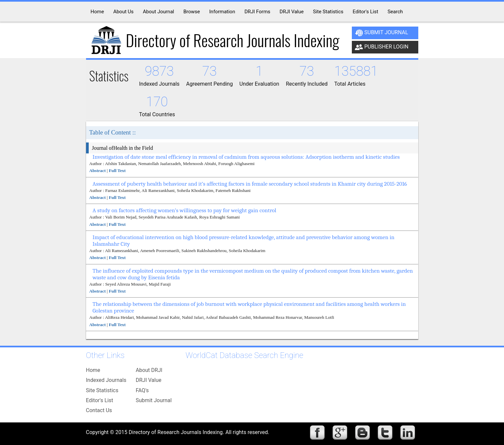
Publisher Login (382, 47)
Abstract (98, 171)
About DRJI (149, 370)
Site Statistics (102, 390)
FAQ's (142, 390)
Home (93, 370)
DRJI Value (149, 380)
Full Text (117, 171)
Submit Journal (382, 33)
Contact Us (99, 410)
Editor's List (100, 400)
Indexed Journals (106, 380)
